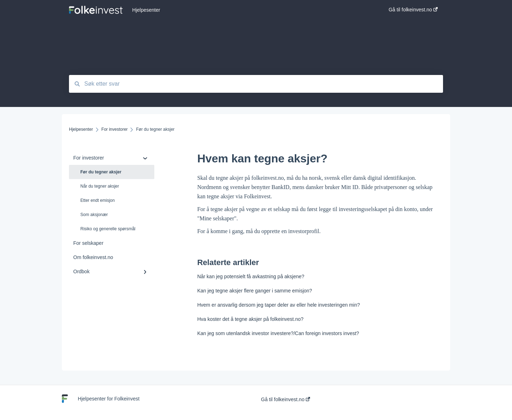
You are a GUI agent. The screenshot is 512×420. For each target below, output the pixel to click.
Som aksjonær (94, 215)
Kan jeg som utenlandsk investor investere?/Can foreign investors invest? (278, 333)
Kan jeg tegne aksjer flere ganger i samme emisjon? (255, 291)
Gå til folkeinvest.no (286, 399)
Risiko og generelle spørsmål (108, 229)
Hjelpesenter (146, 10)
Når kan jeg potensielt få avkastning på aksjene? (251, 276)
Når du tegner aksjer (100, 186)
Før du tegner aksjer (101, 172)
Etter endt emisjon (98, 200)
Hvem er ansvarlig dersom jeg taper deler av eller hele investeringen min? (279, 305)
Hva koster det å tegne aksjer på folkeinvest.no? (250, 319)
